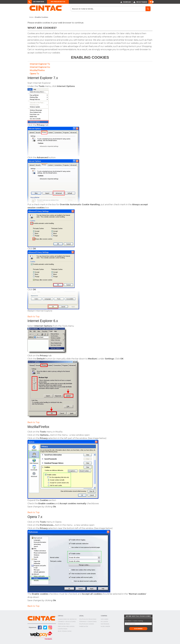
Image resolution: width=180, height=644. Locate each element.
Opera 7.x (34, 73)
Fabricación (84, 626)
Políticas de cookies (87, 624)
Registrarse (140, 2)
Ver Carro (104, 619)
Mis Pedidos (105, 624)
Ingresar (126, 2)
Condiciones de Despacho (67, 619)
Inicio (31, 17)
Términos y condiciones (88, 621)
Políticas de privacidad (88, 619)
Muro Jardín (105, 626)
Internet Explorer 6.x (40, 67)
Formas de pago (64, 624)
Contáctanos (63, 629)
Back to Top (33, 316)
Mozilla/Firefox (37, 70)
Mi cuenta (104, 621)
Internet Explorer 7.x (40, 64)
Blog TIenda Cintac (65, 631)
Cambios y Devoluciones (67, 621)
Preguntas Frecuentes (66, 626)
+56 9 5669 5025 (38, 2)
